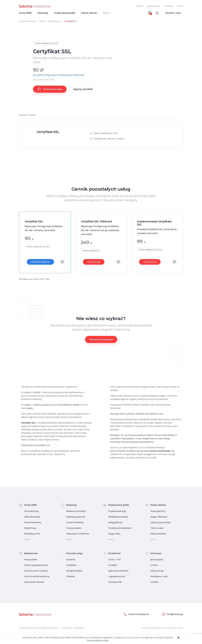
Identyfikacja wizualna (118, 518)
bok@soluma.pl (173, 616)
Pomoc (180, 6)
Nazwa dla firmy (158, 513)
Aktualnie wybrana (40, 263)
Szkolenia (70, 578)
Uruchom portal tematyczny (37, 578)
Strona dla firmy (31, 513)
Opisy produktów (158, 535)
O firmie (140, 6)
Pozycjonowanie (74, 529)
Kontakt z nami (173, 14)
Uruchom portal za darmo (36, 572)
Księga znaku (114, 535)
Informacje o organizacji (73, 629)
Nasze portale (31, 561)
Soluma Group (157, 572)
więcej (30, 409)
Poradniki (168, 6)
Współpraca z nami (159, 578)
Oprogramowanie (74, 572)
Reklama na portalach (76, 513)
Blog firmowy (30, 529)
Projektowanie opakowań (120, 529)
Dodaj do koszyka (50, 91)
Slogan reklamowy (159, 518)
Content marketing (75, 524)
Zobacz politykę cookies (98, 640)
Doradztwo (71, 566)
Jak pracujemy (154, 6)
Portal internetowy (33, 524)
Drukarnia (71, 561)
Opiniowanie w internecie (78, 535)
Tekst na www (157, 529)
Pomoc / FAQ (114, 561)
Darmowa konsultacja (101, 341)
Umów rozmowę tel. (136, 616)
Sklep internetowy (32, 518)
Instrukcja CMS (115, 583)
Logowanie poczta (117, 578)
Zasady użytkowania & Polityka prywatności (39, 629)
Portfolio (154, 583)
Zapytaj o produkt (83, 91)
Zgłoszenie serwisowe (118, 572)
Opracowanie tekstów (34, 583)
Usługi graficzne (116, 524)
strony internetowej (160, 452)
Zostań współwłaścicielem (36, 566)
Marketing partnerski (76, 518)
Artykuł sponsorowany (161, 524)
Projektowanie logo (117, 513)
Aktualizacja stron (32, 535)
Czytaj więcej (94, 263)
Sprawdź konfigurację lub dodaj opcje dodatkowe (59, 76)
